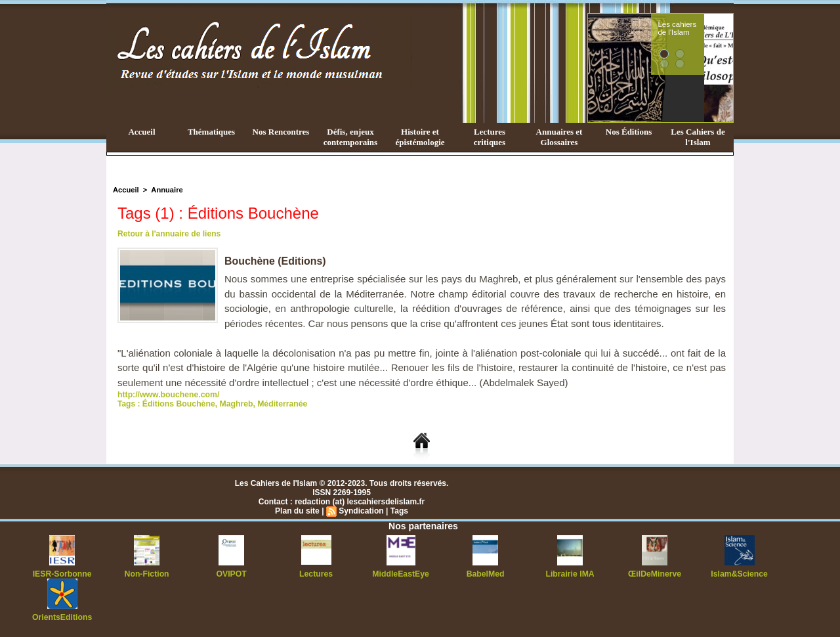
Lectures (316, 574)
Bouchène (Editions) (276, 261)
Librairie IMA (570, 574)
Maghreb (234, 404)
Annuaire (166, 190)
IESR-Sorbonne (62, 574)
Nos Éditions (629, 132)
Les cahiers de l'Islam (701, 28)
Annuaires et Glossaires (559, 137)
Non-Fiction (147, 574)
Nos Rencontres (281, 132)
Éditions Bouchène (178, 404)
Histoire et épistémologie (420, 137)
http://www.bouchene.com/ (167, 395)
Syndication (361, 511)
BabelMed (485, 574)
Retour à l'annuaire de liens (169, 234)
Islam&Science (739, 574)
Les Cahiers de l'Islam (698, 137)
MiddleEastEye (401, 574)
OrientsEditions (62, 617)
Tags (399, 511)
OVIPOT (231, 574)
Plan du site (298, 511)
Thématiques (211, 132)
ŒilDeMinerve (655, 574)
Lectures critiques (490, 137)
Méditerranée (280, 404)
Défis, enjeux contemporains (350, 137)
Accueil (141, 132)
